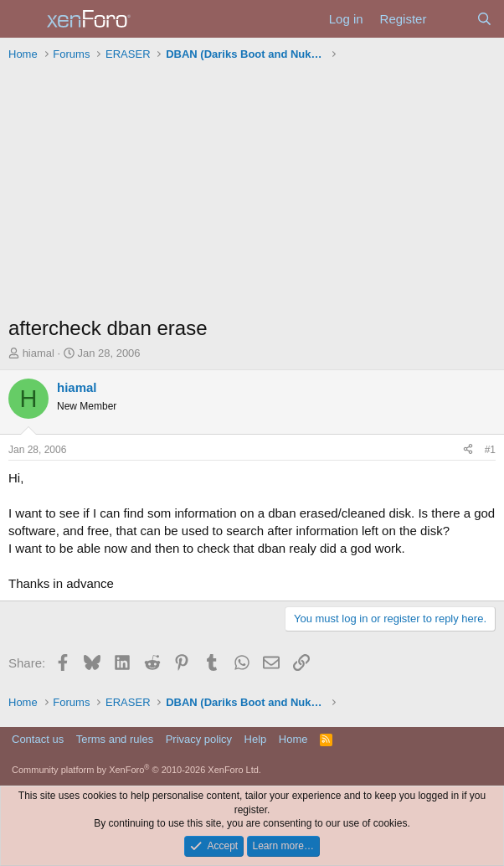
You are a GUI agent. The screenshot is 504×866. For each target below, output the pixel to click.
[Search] (484, 19)
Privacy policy (199, 739)
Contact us (38, 739)
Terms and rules (115, 739)
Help (256, 739)
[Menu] (23, 19)
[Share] (468, 450)
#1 (490, 450)
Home (293, 739)
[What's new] (451, 19)
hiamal (39, 353)
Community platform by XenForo (136, 770)
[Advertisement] (252, 193)
